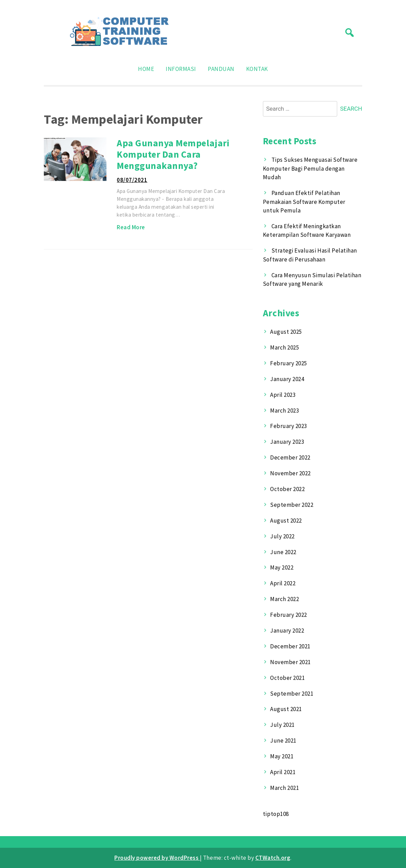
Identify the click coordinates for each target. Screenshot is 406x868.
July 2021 (282, 725)
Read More (131, 227)
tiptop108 (276, 814)
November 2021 (290, 662)
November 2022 (290, 473)
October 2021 (287, 678)
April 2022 (283, 583)
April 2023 (283, 395)
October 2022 (287, 489)
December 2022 (290, 457)
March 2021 (284, 788)
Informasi (181, 69)
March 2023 (284, 411)
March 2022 (284, 599)
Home (146, 69)
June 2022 (283, 552)
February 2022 (289, 615)
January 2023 (287, 442)
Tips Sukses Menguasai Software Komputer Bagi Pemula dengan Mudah (310, 168)
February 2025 (289, 363)
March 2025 (284, 347)
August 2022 (286, 521)
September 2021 (292, 694)
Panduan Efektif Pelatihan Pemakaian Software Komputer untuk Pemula (304, 202)
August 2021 (286, 709)
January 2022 (287, 631)
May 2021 (282, 756)
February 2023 (289, 426)
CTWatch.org (273, 858)
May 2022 (282, 567)
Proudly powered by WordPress (157, 858)
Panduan (221, 69)
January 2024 (287, 379)
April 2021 (283, 772)
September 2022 (292, 505)
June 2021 (283, 741)
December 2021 (290, 646)
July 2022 (282, 536)
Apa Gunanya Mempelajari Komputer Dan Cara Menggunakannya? (173, 154)
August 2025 (286, 332)
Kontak (257, 69)
